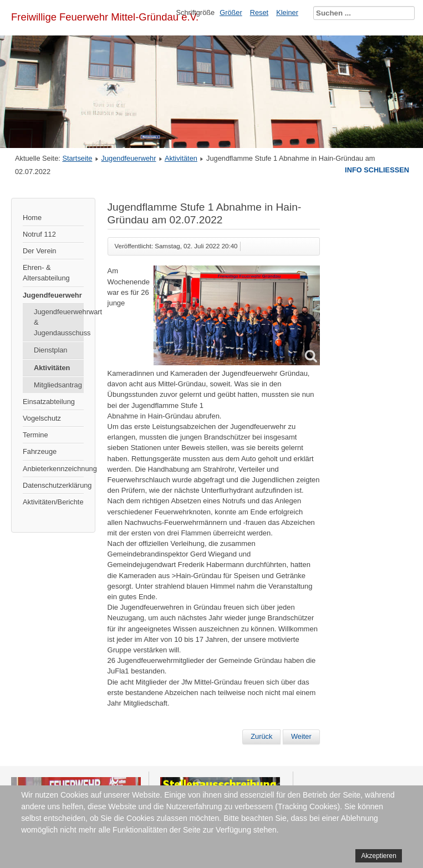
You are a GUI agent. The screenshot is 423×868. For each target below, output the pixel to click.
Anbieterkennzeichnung (53, 469)
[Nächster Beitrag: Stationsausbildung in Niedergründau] (301, 737)
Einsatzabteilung (49, 402)
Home (32, 218)
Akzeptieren (378, 856)
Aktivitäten (181, 158)
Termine (35, 435)
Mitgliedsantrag (58, 385)
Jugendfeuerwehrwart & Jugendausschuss (59, 322)
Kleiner (287, 12)
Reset (259, 12)
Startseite (77, 158)
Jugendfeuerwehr (129, 158)
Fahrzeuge (40, 451)
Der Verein (39, 251)
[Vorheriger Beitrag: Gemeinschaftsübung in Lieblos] (261, 737)
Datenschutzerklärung (53, 485)
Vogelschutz (42, 418)
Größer (231, 12)
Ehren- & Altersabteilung (46, 273)
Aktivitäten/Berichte (53, 502)
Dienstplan (50, 350)
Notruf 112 (39, 234)
